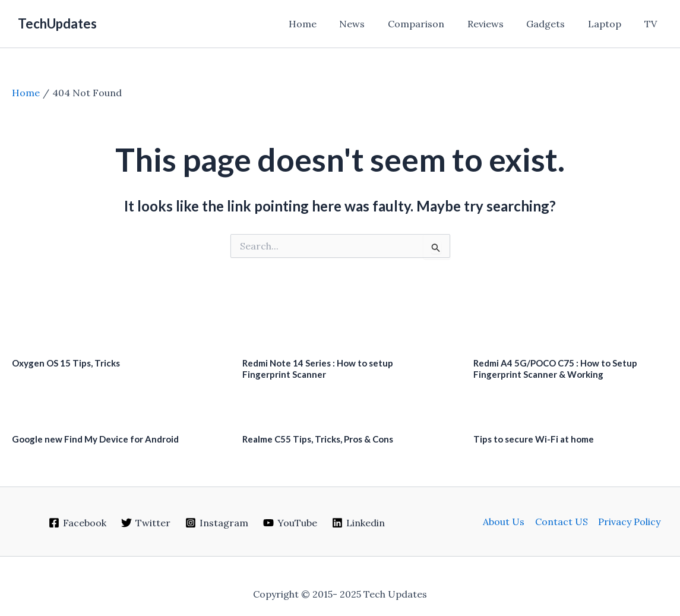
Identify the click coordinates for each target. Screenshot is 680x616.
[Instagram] (217, 523)
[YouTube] (290, 523)
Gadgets (556, 24)
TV (652, 24)
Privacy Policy (629, 522)
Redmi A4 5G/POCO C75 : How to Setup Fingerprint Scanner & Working (555, 369)
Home (328, 24)
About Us (505, 522)
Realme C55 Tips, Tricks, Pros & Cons (318, 439)
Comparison (434, 24)
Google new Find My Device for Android (95, 439)
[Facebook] (78, 523)
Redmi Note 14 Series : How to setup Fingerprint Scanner (318, 369)
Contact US (562, 522)
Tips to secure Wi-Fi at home (534, 439)
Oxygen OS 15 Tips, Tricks (66, 363)
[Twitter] (146, 523)
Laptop (611, 24)
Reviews (499, 24)
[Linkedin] (358, 523)
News (374, 24)
